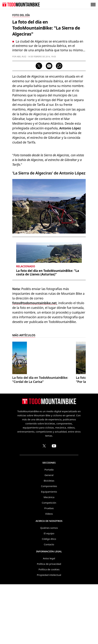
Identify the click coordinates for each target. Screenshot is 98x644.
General (49, 535)
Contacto (49, 604)
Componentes (49, 546)
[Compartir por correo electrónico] (49, 66)
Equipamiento (49, 551)
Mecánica (49, 557)
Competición (49, 562)
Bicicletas (49, 540)
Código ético (49, 599)
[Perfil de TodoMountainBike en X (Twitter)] (44, 506)
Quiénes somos (49, 588)
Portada (49, 529)
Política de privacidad (49, 624)
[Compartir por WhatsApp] (59, 66)
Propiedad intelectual (49, 635)
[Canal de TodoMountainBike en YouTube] (54, 506)
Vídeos (49, 573)
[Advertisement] (49, 178)
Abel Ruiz (21, 57)
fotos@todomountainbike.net (35, 363)
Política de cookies (49, 629)
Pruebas (49, 568)
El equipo (49, 593)
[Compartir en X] (39, 66)
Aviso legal (49, 618)
